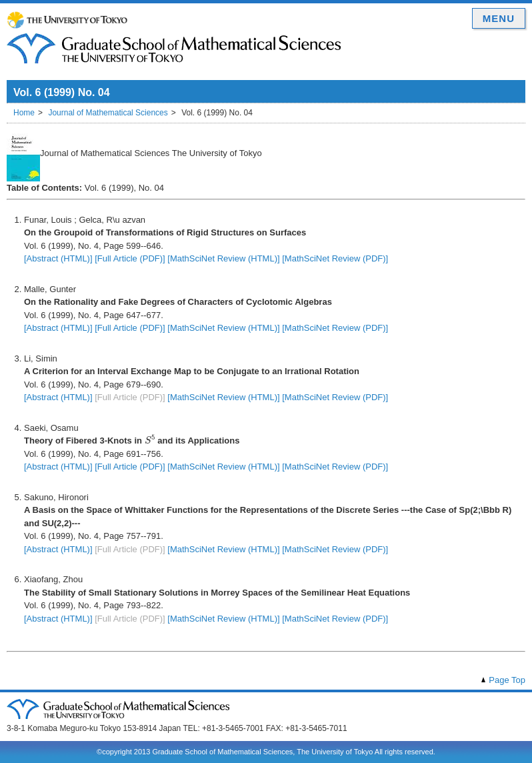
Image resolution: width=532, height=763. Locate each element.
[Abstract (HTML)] (58, 258)
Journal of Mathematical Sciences (108, 113)
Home (24, 113)
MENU (499, 18)
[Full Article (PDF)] (130, 258)
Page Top (507, 680)
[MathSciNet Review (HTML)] (223, 258)
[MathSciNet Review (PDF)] (335, 258)
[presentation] (150, 440)
